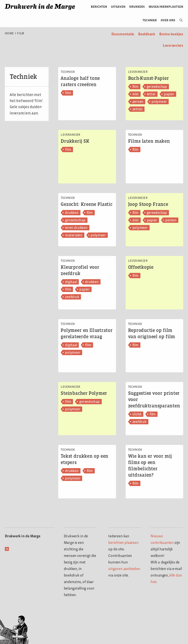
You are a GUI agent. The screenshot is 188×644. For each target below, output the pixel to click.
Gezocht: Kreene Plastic (87, 204)
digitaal (71, 282)
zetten (138, 109)
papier (169, 94)
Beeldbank (147, 34)
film (68, 93)
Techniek (150, 20)
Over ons (168, 20)
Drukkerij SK (75, 141)
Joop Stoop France (148, 204)
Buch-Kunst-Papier (148, 78)
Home (9, 33)
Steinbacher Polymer (84, 393)
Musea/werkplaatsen (166, 7)
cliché (137, 414)
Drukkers (137, 7)
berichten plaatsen (123, 543)
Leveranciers (173, 45)
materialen (74, 235)
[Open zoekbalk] (179, 20)
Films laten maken (149, 141)
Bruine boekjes (171, 34)
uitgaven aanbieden (124, 569)
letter (151, 94)
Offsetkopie (141, 267)
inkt (136, 94)
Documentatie (123, 34)
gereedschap (157, 86)
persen (138, 101)
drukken (72, 213)
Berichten (99, 7)
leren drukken (76, 228)
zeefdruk (72, 297)
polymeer (159, 101)
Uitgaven (118, 7)
